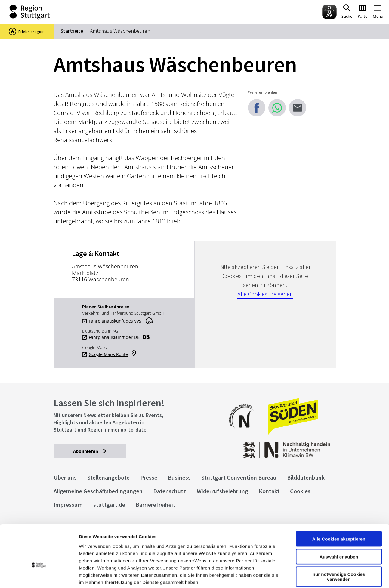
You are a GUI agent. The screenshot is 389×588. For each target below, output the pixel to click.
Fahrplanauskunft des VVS (115, 321)
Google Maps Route (108, 354)
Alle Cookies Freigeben (265, 294)
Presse (149, 477)
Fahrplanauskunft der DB (114, 337)
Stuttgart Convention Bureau (239, 477)
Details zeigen (320, 576)
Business (179, 477)
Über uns (65, 477)
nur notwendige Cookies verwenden (339, 539)
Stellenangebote (108, 477)
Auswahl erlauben (339, 519)
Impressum (92, 552)
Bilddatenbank (306, 477)
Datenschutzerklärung (134, 552)
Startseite (72, 31)
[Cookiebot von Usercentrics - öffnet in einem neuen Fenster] (39, 576)
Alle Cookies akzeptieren (339, 501)
